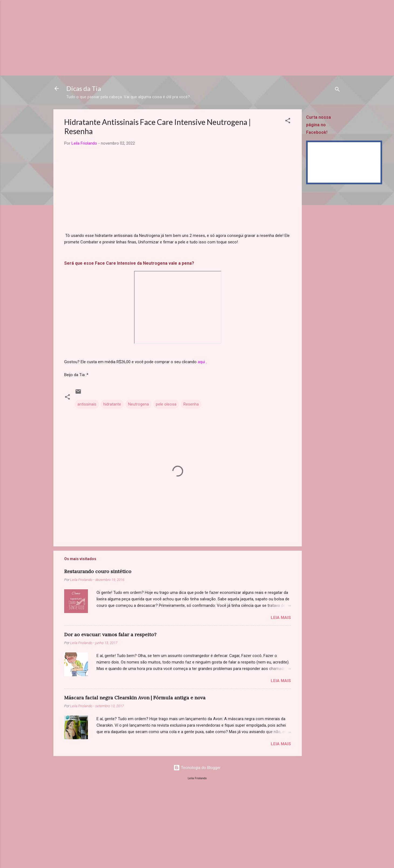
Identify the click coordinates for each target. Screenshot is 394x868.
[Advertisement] (162, 38)
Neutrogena (138, 404)
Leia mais (281, 618)
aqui (201, 362)
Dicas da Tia (84, 88)
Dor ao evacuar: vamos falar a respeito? (110, 634)
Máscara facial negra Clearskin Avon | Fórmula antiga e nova (135, 698)
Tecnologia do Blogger (197, 768)
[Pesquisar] (337, 90)
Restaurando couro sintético (98, 571)
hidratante (112, 404)
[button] (288, 122)
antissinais (87, 404)
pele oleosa (166, 404)
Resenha (191, 404)
